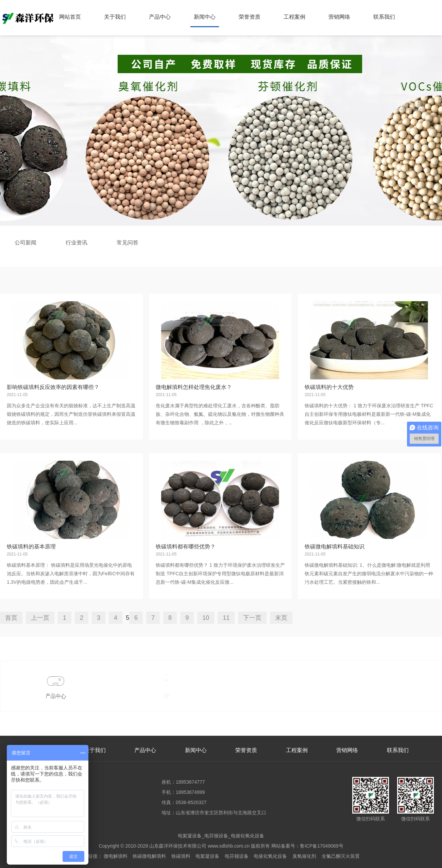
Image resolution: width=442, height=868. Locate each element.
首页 (11, 618)
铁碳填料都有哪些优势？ (186, 547)
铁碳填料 (181, 856)
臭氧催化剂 (304, 856)
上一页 (40, 618)
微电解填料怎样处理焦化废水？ (194, 387)
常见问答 (128, 243)
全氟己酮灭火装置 (341, 856)
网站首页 (70, 17)
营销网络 (339, 17)
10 (206, 618)
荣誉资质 (250, 17)
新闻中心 (205, 17)
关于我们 (115, 17)
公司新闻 (26, 243)
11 (226, 618)
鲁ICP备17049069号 (322, 846)
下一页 (252, 618)
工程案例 (294, 17)
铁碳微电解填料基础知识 (335, 547)
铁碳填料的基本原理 (31, 547)
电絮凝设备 (207, 856)
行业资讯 (76, 243)
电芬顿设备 (237, 856)
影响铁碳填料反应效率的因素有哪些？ (53, 387)
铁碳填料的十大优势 (329, 387)
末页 (281, 618)
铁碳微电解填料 (149, 856)
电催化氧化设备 (270, 856)
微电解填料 (116, 856)
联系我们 (384, 17)
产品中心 (160, 17)
